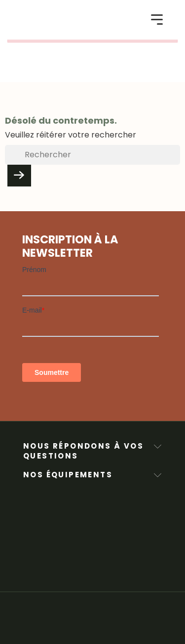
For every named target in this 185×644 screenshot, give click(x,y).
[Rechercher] (92, 155)
